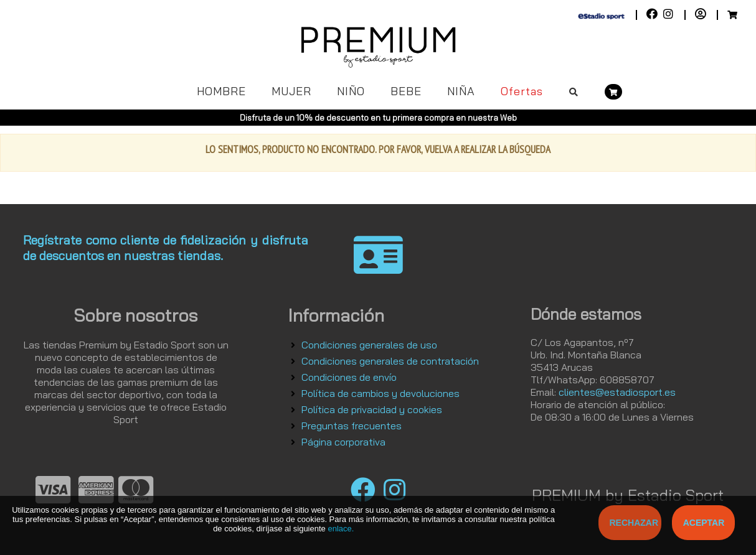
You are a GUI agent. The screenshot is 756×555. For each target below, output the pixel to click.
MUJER (291, 91)
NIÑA (461, 91)
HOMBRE (221, 91)
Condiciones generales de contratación (390, 361)
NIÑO (351, 91)
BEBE (406, 91)
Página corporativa (343, 442)
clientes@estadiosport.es (617, 392)
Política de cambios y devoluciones (380, 393)
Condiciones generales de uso (369, 345)
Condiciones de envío (349, 377)
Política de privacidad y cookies (372, 409)
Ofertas (522, 91)
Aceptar (704, 523)
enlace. (341, 529)
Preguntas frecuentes (352, 426)
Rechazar (634, 523)
